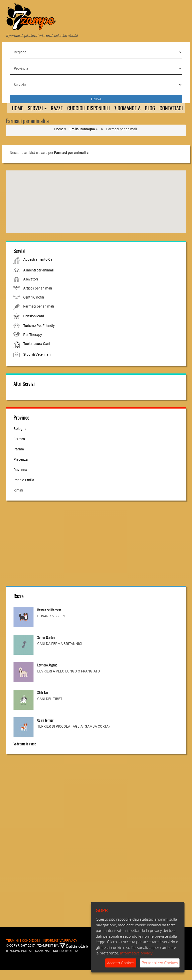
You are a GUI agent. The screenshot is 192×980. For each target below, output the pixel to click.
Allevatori (30, 289)
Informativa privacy (136, 953)
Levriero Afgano (47, 675)
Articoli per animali (37, 299)
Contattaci (23, 118)
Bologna (20, 439)
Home (17, 108)
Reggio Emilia (24, 490)
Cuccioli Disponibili (91, 108)
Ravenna (20, 480)
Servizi (37, 108)
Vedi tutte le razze (25, 754)
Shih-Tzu (42, 703)
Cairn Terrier (45, 730)
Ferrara (19, 449)
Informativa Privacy (60, 951)
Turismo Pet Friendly (39, 336)
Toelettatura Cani (37, 354)
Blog (157, 108)
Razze (58, 108)
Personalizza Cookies (160, 963)
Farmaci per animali (38, 317)
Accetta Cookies (121, 963)
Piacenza (21, 470)
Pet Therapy (33, 345)
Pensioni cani (33, 326)
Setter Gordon (46, 648)
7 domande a (133, 108)
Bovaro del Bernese (49, 620)
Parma (19, 459)
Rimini (18, 501)
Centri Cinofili (33, 308)
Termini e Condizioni (23, 951)
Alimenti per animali (38, 280)
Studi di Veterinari (37, 365)
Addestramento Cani (39, 270)
